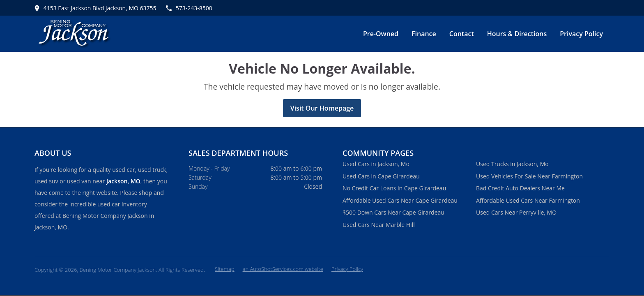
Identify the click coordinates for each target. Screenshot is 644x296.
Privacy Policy (581, 34)
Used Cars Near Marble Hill (379, 225)
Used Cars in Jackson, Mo (376, 164)
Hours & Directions (517, 34)
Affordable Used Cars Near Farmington (528, 200)
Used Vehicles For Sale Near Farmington (529, 176)
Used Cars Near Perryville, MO (516, 212)
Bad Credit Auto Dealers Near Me (520, 188)
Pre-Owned (381, 34)
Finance (424, 34)
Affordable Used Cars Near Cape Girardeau (400, 200)
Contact (462, 34)
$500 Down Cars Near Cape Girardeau (393, 212)
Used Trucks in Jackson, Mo (512, 164)
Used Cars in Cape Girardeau (381, 176)
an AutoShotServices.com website (283, 269)
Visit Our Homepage (322, 108)
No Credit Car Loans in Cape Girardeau (394, 188)
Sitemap (225, 269)
